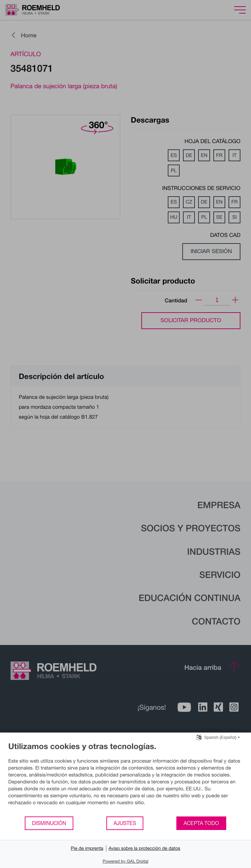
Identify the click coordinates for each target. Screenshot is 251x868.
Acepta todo (201, 823)
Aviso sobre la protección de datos (144, 848)
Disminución (49, 823)
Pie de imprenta (87, 848)
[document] (126, 779)
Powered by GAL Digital (126, 861)
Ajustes (125, 823)
